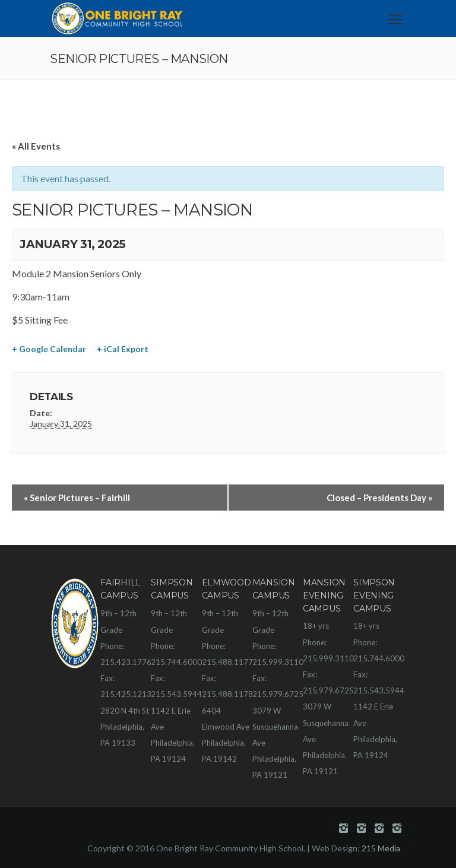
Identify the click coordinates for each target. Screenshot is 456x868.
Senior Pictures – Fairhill (77, 498)
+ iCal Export (123, 349)
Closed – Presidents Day (379, 498)
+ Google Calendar (49, 349)
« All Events (36, 146)
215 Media (381, 848)
